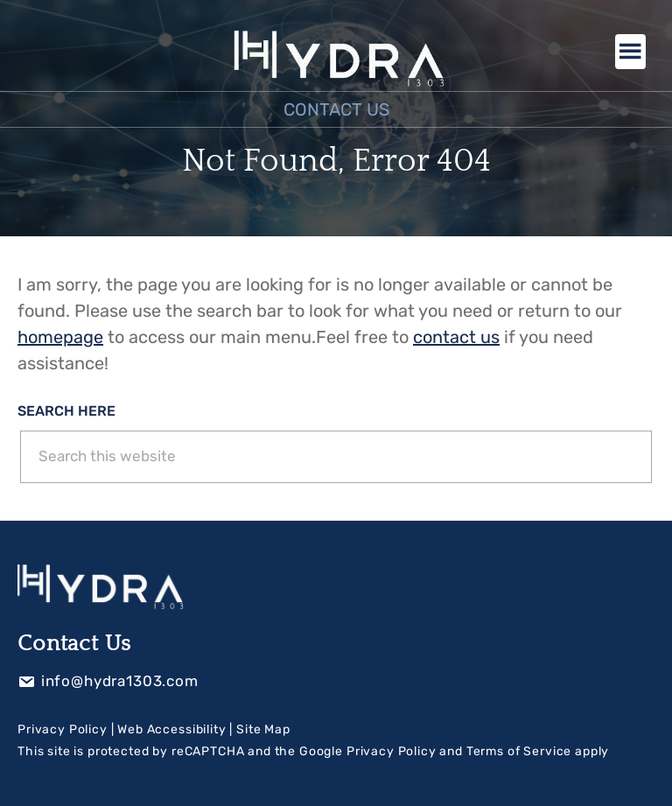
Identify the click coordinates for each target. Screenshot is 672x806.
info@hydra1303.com (108, 681)
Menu (630, 52)
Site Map (263, 729)
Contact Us (336, 109)
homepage (60, 337)
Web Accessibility (171, 729)
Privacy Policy (63, 729)
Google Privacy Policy (368, 751)
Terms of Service (519, 751)
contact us (456, 337)
